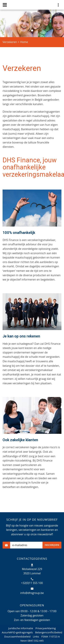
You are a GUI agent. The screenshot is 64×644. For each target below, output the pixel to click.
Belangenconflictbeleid (49, 632)
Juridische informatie (21, 628)
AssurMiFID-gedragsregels (17, 632)
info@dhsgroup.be (32, 593)
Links (36, 636)
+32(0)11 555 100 (32, 583)
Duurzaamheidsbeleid (17, 636)
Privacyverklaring (46, 628)
